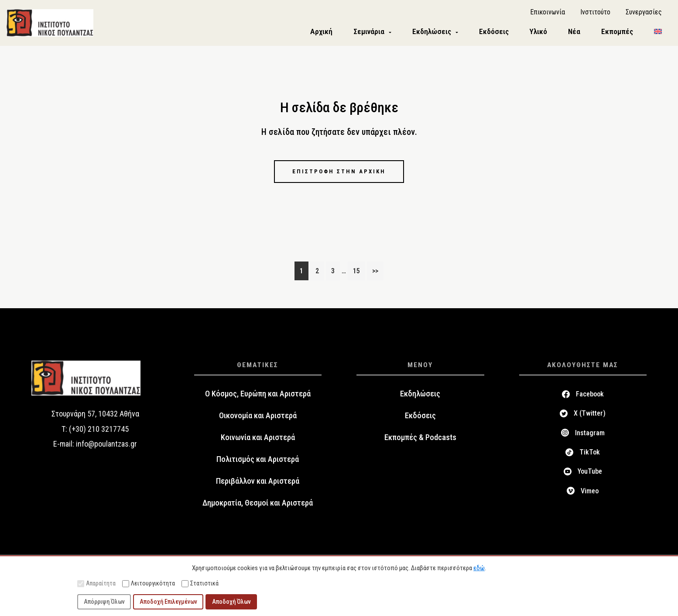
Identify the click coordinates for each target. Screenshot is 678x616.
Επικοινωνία (548, 13)
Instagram (590, 436)
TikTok (590, 456)
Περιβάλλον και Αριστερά (258, 485)
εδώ (479, 568)
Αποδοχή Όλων (231, 602)
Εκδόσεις (420, 420)
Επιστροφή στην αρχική (339, 175)
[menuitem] (658, 33)
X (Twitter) (590, 417)
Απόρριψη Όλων (104, 602)
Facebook (590, 398)
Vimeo (590, 494)
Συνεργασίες (644, 13)
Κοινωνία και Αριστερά (258, 441)
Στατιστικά (200, 583)
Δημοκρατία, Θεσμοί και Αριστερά (258, 507)
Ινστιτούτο (595, 13)
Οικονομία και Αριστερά (258, 420)
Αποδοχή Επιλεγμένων (168, 602)
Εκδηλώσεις (420, 398)
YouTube (590, 475)
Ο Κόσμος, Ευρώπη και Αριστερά (258, 398)
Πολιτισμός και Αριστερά (258, 463)
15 (359, 274)
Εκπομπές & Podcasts (420, 441)
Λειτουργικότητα (149, 583)
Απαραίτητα (96, 583)
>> (375, 275)
